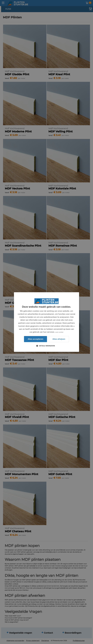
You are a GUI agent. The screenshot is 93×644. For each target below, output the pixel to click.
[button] (46, 346)
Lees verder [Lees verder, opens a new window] (59, 332)
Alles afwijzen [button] (59, 339)
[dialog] (46, 322)
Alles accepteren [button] (35, 339)
